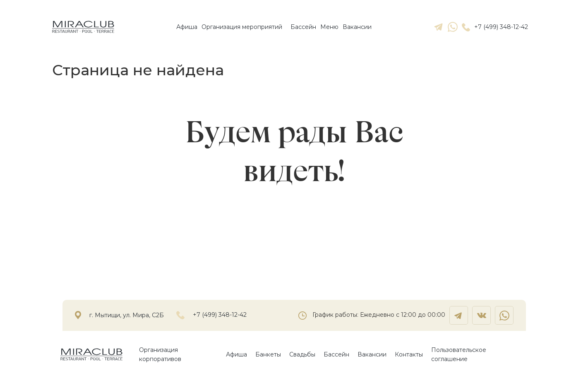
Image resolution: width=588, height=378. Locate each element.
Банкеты (268, 354)
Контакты (409, 354)
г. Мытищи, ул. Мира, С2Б (127, 315)
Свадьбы (302, 354)
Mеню (329, 27)
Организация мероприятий (242, 27)
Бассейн (303, 27)
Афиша (187, 27)
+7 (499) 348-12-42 (495, 27)
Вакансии (357, 27)
